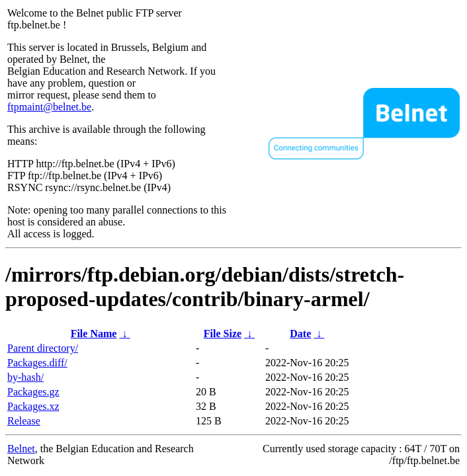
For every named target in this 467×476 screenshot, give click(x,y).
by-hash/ (25, 377)
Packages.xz (33, 406)
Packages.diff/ (37, 363)
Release (24, 421)
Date (300, 334)
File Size (223, 334)
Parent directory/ (43, 348)
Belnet (21, 449)
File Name (94, 334)
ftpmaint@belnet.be (49, 107)
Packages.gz (33, 392)
